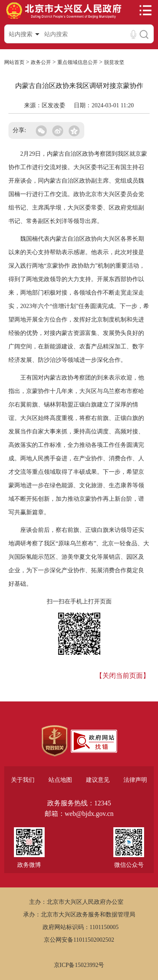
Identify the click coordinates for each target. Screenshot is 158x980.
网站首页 (14, 62)
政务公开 (41, 62)
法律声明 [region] (135, 780)
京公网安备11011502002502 (79, 940)
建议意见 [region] (98, 780)
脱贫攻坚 (114, 62)
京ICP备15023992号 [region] (79, 965)
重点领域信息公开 (78, 62)
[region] (55, 741)
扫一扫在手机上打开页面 (79, 602)
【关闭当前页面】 (123, 676)
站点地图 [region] (60, 780)
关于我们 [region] (23, 780)
